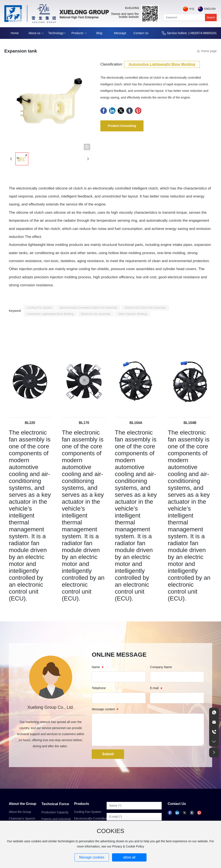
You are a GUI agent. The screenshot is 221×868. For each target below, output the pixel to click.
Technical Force (55, 804)
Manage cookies (92, 857)
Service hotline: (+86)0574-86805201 (192, 33)
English (210, 9)
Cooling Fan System (88, 812)
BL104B (190, 423)
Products (81, 804)
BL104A (136, 423)
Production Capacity (55, 812)
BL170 (84, 423)
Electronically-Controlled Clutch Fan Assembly (90, 820)
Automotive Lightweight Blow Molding (162, 64)
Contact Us (177, 804)
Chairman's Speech (22, 819)
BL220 (30, 423)
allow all (129, 857)
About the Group (23, 804)
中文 (192, 9)
